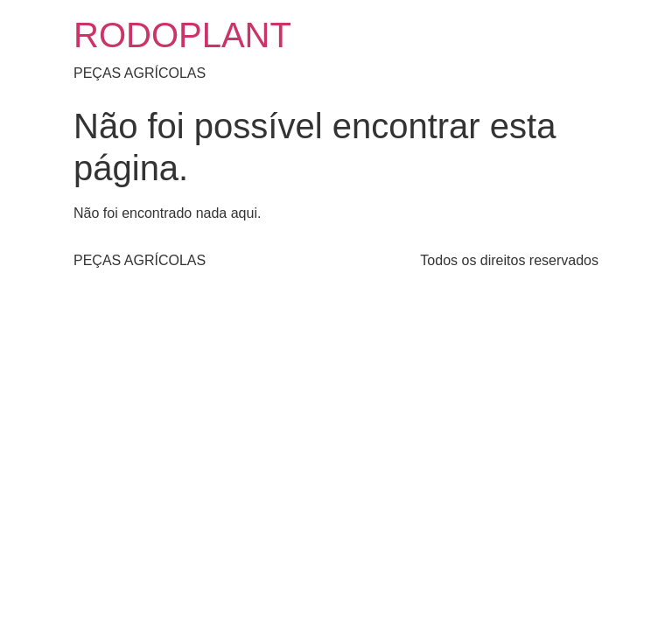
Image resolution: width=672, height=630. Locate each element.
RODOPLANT (182, 35)
